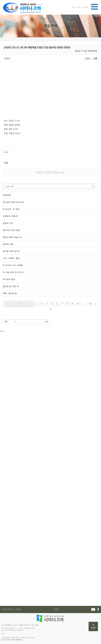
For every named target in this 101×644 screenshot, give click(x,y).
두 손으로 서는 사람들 (13, 265)
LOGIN (74, 7)
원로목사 (3, 346)
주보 (2, 585)
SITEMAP (85, 7)
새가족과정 (4, 515)
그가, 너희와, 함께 (11, 258)
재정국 (2, 505)
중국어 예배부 (5, 478)
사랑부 (2, 470)
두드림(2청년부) (6, 455)
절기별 (2, 413)
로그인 (2, 331)
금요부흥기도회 (6, 381)
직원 (2, 356)
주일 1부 (3, 374)
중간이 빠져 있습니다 (12, 237)
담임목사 (3, 349)
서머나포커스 (5, 602)
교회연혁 (3, 341)
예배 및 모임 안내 (6, 359)
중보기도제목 (5, 587)
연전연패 (7, 195)
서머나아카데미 (6, 508)
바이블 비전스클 (6, 458)
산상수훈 (3, 426)
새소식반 (3, 552)
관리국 (2, 493)
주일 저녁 (97, 16)
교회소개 (3, 336)
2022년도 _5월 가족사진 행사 (11, 597)
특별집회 (3, 386)
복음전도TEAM (5, 545)
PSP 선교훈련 (5, 528)
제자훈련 (3, 518)
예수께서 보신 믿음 (11, 230)
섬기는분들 (4, 344)
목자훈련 (3, 535)
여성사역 (3, 533)
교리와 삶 (3, 523)
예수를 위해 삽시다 (11, 251)
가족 (2, 428)
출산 (2, 577)
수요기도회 (4, 379)
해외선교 (3, 542)
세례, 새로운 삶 (10, 293)
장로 (2, 354)
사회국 (2, 488)
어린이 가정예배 (6, 565)
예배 (88, 16)
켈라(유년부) (5, 441)
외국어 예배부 (5, 475)
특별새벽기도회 (6, 421)
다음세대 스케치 (6, 468)
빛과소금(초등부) (6, 443)
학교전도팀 (4, 555)
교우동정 (3, 570)
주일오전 (3, 371)
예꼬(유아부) (5, 436)
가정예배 (3, 562)
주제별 (2, 411)
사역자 (2, 351)
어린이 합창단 (5, 463)
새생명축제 (4, 416)
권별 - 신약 (4, 408)
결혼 (2, 575)
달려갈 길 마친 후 (11, 286)
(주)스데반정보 (17, 640)
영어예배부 (4, 480)
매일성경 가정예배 (7, 567)
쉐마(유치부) (5, 438)
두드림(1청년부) (6, 453)
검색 (47, 322)
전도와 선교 (4, 537)
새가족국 (3, 495)
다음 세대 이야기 (6, 466)
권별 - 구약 (4, 406)
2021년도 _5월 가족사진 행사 (11, 600)
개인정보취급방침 (7, 609)
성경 (2, 520)
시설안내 (3, 361)
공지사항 (3, 560)
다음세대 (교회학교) (7, 433)
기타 (2, 401)
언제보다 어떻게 (10, 216)
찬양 (2, 391)
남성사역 (3, 530)
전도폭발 (3, 525)
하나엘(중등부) (5, 448)
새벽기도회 (4, 383)
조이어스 (3, 460)
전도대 (2, 547)
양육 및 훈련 (4, 510)
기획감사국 (4, 503)
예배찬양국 (4, 490)
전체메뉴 (56, 609)
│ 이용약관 (17, 609)
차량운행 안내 (5, 364)
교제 (2, 557)
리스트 (6, 152)
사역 (2, 483)
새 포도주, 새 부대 (11, 209)
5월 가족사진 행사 (6, 595)
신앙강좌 (3, 418)
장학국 (2, 498)
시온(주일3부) (5, 396)
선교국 (2, 485)
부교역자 (3, 423)
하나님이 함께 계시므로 (13, 202)
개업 (2, 582)
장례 (2, 572)
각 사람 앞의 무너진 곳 (13, 272)
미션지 (2, 590)
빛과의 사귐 (8, 244)
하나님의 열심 (9, 279)
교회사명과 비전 (6, 339)
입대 (2, 580)
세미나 (2, 388)
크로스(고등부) (5, 451)
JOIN (79, 7)
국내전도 (3, 540)
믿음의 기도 (8, 223)
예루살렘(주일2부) (7, 393)
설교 (2, 403)
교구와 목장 (4, 431)
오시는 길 (3, 366)
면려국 (2, 500)
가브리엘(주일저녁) (7, 398)
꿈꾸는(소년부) (5, 446)
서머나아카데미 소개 (7, 513)
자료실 (2, 605)
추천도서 (3, 592)
